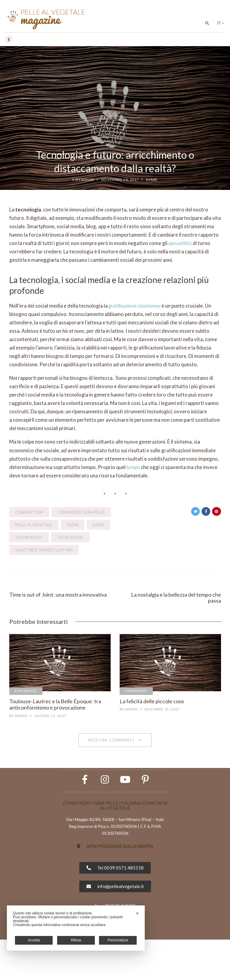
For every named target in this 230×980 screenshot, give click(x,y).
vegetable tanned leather (44, 550)
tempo (133, 467)
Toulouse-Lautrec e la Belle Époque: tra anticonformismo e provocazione (55, 707)
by (18, 718)
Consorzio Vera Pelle (81, 512)
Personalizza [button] (118, 940)
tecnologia (70, 538)
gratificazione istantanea (135, 306)
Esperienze (83, 180)
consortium (29, 512)
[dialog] (76, 928)
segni (73, 525)
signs (99, 525)
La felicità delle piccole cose (152, 703)
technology (29, 538)
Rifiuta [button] (76, 940)
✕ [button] (137, 914)
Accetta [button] (34, 940)
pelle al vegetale (34, 525)
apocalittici (180, 243)
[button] (115, 887)
